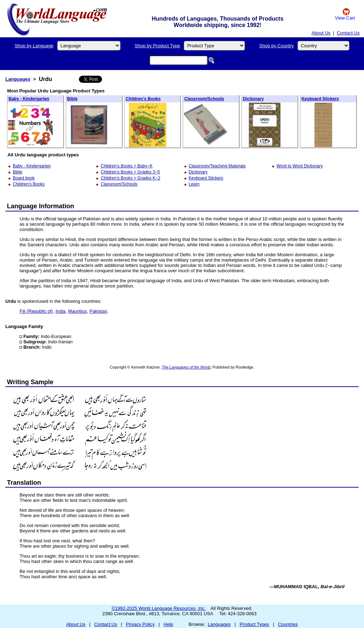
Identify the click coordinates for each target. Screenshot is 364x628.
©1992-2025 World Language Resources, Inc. (159, 608)
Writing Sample (30, 382)
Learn (194, 184)
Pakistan (98, 311)
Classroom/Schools (204, 99)
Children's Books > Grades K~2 (130, 178)
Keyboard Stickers (320, 99)
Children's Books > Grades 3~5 (130, 172)
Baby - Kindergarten (29, 99)
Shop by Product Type (157, 46)
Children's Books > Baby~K (127, 166)
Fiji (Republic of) (36, 311)
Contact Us (348, 33)
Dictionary (253, 99)
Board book (24, 178)
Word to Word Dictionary (300, 166)
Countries (288, 624)
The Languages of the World (186, 367)
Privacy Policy (140, 624)
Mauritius (78, 311)
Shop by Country (276, 46)
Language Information (41, 206)
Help (168, 624)
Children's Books (143, 99)
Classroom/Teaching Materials (217, 166)
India (60, 311)
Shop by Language (34, 46)
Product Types (254, 624)
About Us (321, 33)
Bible (72, 99)
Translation (24, 483)
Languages (18, 79)
